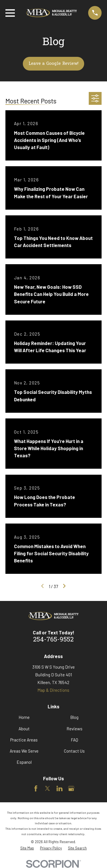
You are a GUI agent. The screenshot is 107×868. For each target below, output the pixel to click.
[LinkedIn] (59, 788)
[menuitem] (27, 848)
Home (24, 717)
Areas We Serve (24, 751)
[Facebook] (36, 788)
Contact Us (74, 751)
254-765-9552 (53, 640)
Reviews (74, 729)
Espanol (24, 762)
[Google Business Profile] (71, 788)
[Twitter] (48, 788)
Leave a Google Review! (53, 64)
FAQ (74, 740)
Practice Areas (24, 740)
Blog (74, 717)
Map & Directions (53, 690)
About (24, 729)
